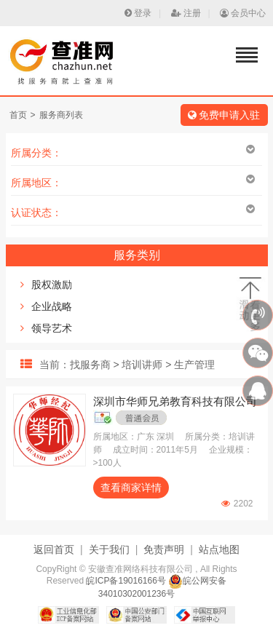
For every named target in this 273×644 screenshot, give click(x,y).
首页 (18, 115)
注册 (186, 13)
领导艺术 (52, 328)
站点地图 (219, 549)
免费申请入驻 (224, 115)
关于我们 (109, 549)
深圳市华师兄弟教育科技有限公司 (175, 401)
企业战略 (52, 306)
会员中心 (243, 13)
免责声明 (164, 549)
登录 (138, 13)
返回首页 (54, 549)
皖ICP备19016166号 (126, 581)
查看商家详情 (131, 488)
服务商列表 (61, 115)
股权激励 (52, 285)
